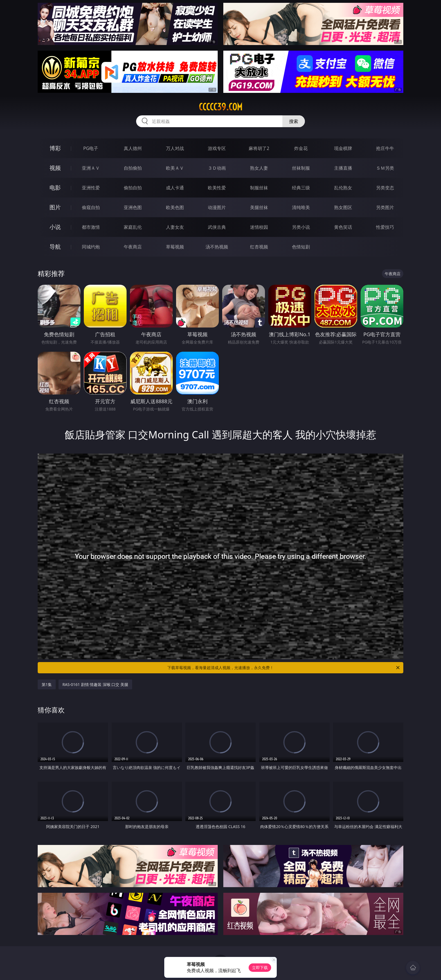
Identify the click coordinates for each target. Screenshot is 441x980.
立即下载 (260, 967)
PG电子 (91, 148)
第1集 (47, 684)
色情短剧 (301, 247)
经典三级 (301, 188)
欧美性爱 (217, 188)
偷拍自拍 (133, 188)
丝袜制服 (301, 168)
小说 (55, 227)
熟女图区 (343, 207)
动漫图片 (217, 207)
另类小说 (301, 227)
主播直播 (343, 168)
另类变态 (385, 188)
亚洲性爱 (91, 188)
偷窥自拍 (91, 207)
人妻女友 (175, 227)
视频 (55, 168)
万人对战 (175, 148)
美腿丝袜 (259, 207)
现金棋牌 (343, 148)
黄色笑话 (343, 227)
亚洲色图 (133, 207)
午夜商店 (133, 247)
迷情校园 (259, 227)
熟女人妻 (259, 168)
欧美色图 (175, 207)
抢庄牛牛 (385, 148)
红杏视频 (259, 247)
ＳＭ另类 (385, 168)
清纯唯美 (301, 207)
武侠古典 (217, 227)
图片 (55, 207)
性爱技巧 (385, 227)
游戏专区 (217, 148)
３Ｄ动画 (217, 168)
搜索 (294, 121)
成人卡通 (175, 188)
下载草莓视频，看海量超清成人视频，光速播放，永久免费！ (284, 668)
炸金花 (301, 148)
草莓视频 (175, 247)
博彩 (55, 148)
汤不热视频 (217, 247)
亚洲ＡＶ (91, 168)
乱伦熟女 (343, 188)
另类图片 (385, 207)
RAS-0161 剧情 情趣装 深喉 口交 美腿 (95, 684)
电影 (55, 188)
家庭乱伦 (133, 227)
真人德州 (133, 148)
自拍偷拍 (133, 168)
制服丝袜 (259, 188)
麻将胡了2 (259, 148)
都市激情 (91, 227)
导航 (55, 247)
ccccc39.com (221, 107)
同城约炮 (91, 247)
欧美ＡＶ (175, 168)
